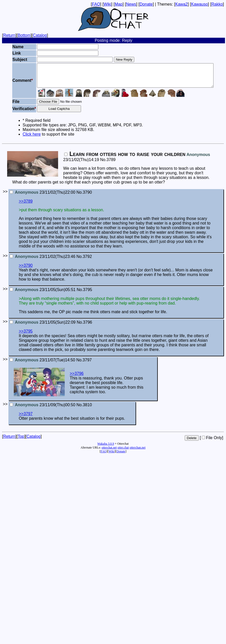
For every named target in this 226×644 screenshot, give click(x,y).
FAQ (96, 4)
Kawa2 (182, 4)
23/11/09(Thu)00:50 (43, 409)
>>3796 (77, 378)
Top (21, 441)
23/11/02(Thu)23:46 (43, 261)
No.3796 (84, 327)
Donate (146, 4)
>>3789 (26, 206)
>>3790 (26, 270)
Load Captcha (52, 113)
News (131, 4)
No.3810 (84, 409)
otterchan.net (138, 452)
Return (9, 35)
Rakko (217, 4)
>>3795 (26, 336)
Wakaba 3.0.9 (106, 448)
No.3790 (84, 197)
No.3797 (84, 365)
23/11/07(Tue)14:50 (42, 365)
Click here (22, 139)
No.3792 (84, 261)
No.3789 (108, 164)
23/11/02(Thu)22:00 (43, 197)
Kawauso (200, 4)
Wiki (107, 4)
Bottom (24, 35)
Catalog (40, 35)
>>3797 (26, 418)
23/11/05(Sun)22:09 (43, 327)
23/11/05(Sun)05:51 (43, 294)
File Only (212, 442)
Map (119, 4)
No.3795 (84, 294)
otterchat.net (109, 452)
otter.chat (123, 452)
